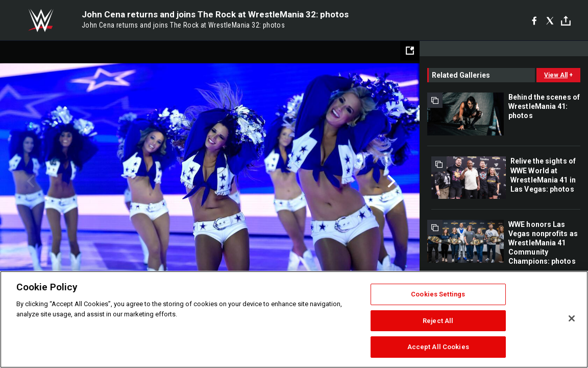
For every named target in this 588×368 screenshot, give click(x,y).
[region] (294, 319)
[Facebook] (534, 20)
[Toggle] (566, 21)
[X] (550, 20)
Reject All (438, 321)
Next (390, 181)
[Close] (572, 318)
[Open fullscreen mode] (410, 51)
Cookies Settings (438, 294)
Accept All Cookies (438, 347)
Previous (29, 181)
